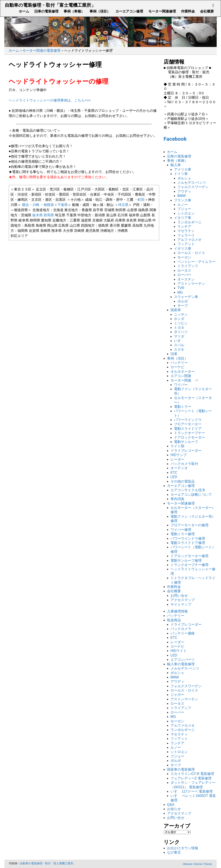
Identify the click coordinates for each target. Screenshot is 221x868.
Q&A (171, 805)
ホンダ (179, 319)
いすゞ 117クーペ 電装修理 (192, 791)
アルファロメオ (189, 240)
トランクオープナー (189, 433)
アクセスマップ (183, 600)
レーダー (177, 459)
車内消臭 (177, 499)
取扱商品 (174, 620)
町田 (141, 200)
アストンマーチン (191, 284)
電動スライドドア (188, 429)
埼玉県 (123, 205)
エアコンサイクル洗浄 (188, 490)
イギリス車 (183, 249)
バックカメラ (181, 629)
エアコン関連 (181, 376)
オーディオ (179, 468)
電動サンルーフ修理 (186, 560)
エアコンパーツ (183, 660)
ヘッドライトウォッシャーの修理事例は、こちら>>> (50, 100)
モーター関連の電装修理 (41, 51)
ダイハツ (181, 332)
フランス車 (183, 200)
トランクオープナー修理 (189, 565)
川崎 (36, 205)
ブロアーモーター (188, 424)
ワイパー (181, 385)
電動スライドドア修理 (188, 543)
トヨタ (179, 328)
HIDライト (179, 651)
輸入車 (176, 165)
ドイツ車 (181, 174)
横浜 (25, 205)
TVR (181, 288)
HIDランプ (179, 455)
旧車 (174, 354)
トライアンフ (188, 266)
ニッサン (181, 314)
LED (174, 477)
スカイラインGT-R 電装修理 (192, 774)
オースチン (186, 279)
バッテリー (179, 363)
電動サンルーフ (186, 442)
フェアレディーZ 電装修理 (191, 778)
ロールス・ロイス (191, 253)
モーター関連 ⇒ (184, 380)
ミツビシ (181, 323)
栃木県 (38, 215)
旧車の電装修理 (46, 11)
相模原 (49, 205)
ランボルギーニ (189, 222)
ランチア (184, 227)
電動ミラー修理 (183, 534)
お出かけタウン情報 (183, 848)
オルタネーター (183, 372)
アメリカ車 (183, 169)
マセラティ (186, 231)
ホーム (24, 11)
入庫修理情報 (177, 611)
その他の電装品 (183, 481)
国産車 (176, 310)
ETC (174, 473)
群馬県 (49, 215)
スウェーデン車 (186, 297)
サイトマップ (181, 604)
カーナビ (177, 367)
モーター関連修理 (162, 11)
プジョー (184, 209)
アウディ (184, 191)
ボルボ (183, 301)
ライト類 (177, 446)
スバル (179, 345)
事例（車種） (74, 11)
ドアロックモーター (189, 437)
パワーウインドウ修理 (188, 538)
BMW (182, 196)
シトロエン (186, 213)
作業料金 (188, 11)
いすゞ (179, 341)
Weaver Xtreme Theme (197, 864)
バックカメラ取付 (184, 464)
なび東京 (174, 852)
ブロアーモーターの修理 (189, 525)
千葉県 (63, 205)
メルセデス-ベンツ (192, 183)
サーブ (183, 306)
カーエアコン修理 (129, 11)
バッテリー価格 (183, 633)
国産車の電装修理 (181, 769)
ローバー (184, 275)
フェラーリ (186, 235)
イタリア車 (183, 218)
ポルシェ (184, 178)
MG (180, 292)
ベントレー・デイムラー (196, 262)
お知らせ (174, 809)
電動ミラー (183, 407)
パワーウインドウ (188, 420)
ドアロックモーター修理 (189, 556)
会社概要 (207, 11)
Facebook (175, 139)
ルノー (183, 205)
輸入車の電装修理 (181, 664)
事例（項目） (100, 11)
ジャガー (177, 695)
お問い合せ (179, 596)
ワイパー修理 (181, 530)
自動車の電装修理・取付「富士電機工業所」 (50, 5)
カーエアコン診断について (191, 495)
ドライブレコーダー (186, 451)
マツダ (179, 336)
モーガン (184, 257)
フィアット (186, 244)
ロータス (184, 270)
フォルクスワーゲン (193, 187)
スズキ (179, 350)
